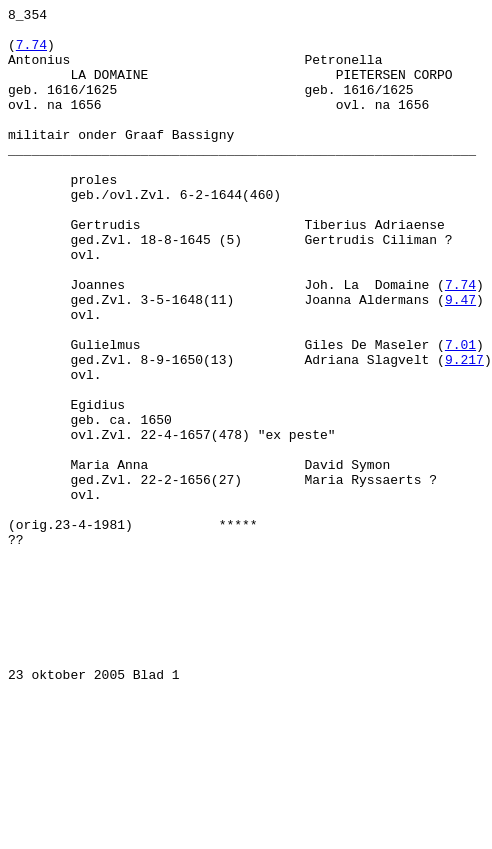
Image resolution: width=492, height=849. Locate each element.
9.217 (464, 431)
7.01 (460, 413)
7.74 (31, 53)
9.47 (460, 359)
